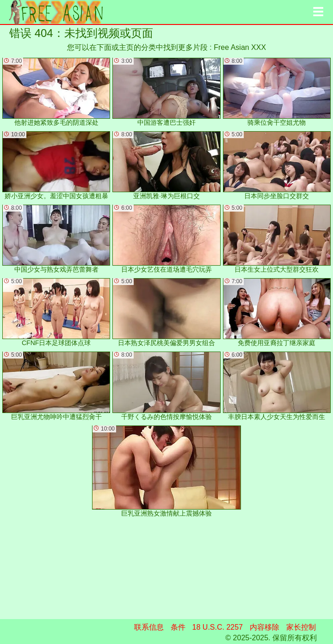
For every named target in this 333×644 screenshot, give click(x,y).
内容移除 (265, 627)
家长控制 (301, 627)
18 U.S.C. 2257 (218, 627)
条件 (178, 627)
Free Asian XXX (240, 47)
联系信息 (149, 627)
